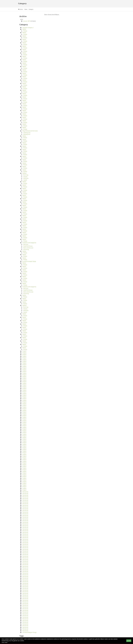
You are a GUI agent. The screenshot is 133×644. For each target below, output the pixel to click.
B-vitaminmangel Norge (29, 261)
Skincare (26, 244)
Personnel (25, 492)
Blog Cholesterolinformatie (30, 131)
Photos (25, 31)
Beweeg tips (27, 134)
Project (24, 351)
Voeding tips (27, 133)
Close (129, 641)
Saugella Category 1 (28, 27)
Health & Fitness (28, 246)
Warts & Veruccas (28, 248)
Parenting (26, 249)
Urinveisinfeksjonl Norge (29, 632)
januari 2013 (27, 21)
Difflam (25, 173)
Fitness (25, 177)
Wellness (26, 178)
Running (26, 175)
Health (25, 180)
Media (24, 29)
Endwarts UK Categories (29, 243)
